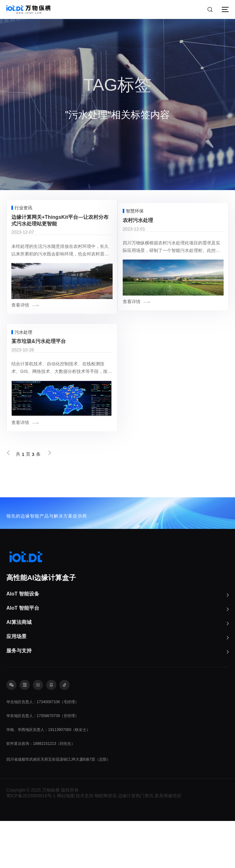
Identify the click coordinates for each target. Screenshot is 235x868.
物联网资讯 (106, 843)
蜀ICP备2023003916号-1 (31, 843)
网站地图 (66, 843)
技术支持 (84, 843)
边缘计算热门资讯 (136, 843)
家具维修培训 (168, 843)
